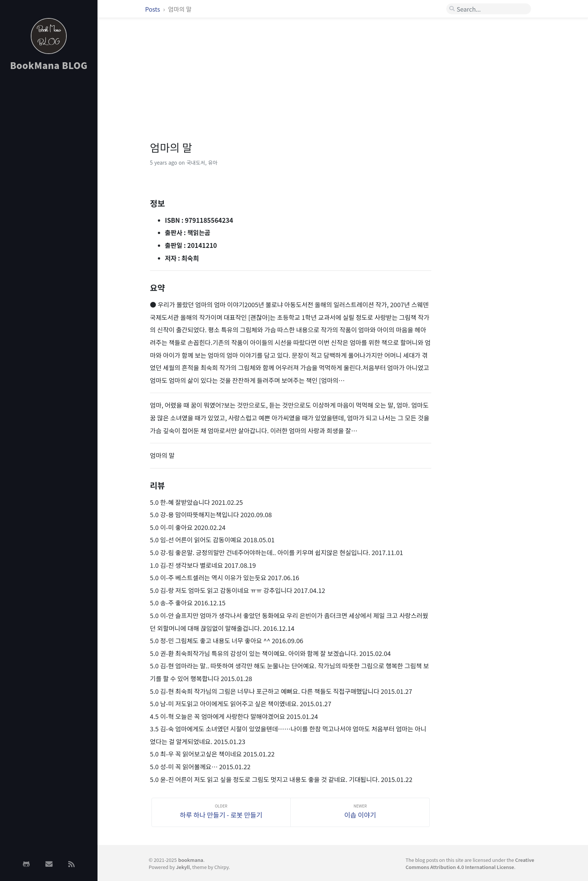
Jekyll (183, 867)
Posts (153, 9)
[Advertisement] (49, 196)
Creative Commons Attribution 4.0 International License (470, 863)
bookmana (191, 860)
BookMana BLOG (49, 65)
